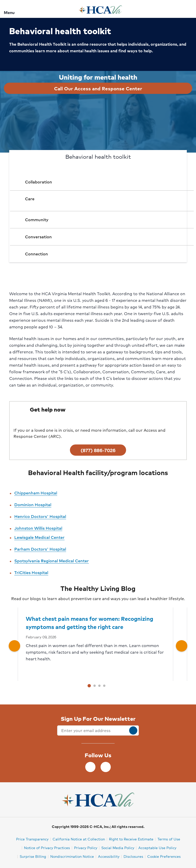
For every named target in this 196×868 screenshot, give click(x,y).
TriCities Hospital (31, 572)
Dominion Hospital (33, 505)
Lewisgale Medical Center (39, 537)
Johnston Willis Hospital (38, 528)
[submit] (133, 730)
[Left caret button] (14, 646)
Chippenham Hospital (36, 493)
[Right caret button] (182, 646)
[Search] (189, 9)
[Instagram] (106, 767)
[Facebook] (90, 767)
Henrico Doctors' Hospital (40, 516)
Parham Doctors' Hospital (40, 549)
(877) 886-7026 (98, 450)
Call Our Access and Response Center (98, 88)
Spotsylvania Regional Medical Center (52, 561)
